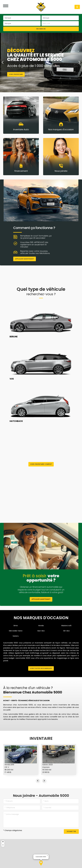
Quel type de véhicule (41, 291)
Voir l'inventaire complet (41, 464)
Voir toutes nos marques (41, 668)
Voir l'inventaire (16, 74)
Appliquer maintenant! (25, 259)
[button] (41, 863)
